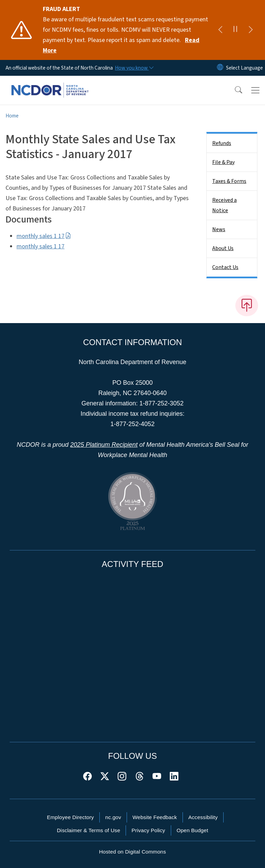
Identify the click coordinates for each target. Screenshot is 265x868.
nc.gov (113, 817)
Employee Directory (70, 817)
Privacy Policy (148, 830)
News (219, 229)
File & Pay (223, 162)
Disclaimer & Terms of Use (89, 830)
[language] (244, 68)
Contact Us (225, 267)
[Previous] (220, 30)
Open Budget (193, 830)
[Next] (251, 30)
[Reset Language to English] (220, 68)
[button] (234, 90)
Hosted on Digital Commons (132, 852)
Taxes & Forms (229, 181)
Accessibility (203, 817)
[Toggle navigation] (255, 90)
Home (12, 116)
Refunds (222, 143)
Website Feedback (155, 817)
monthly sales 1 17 (44, 236)
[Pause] (235, 30)
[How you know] (134, 68)
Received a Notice (224, 205)
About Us (223, 248)
